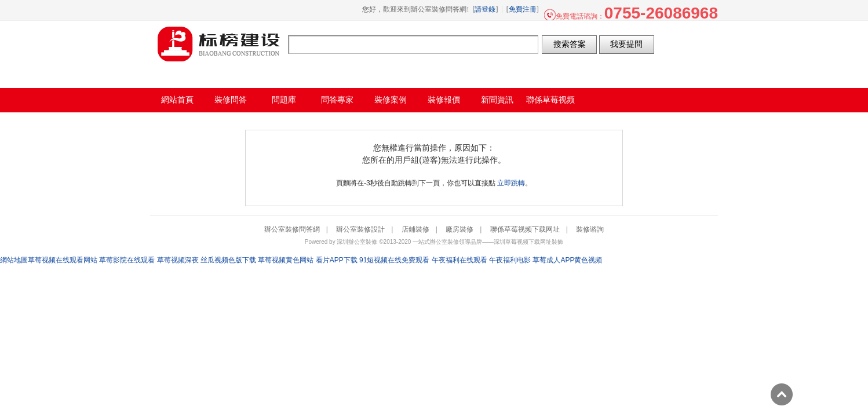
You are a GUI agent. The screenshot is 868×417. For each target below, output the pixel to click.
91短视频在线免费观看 (394, 260)
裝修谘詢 (590, 229)
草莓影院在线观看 (127, 260)
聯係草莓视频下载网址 (525, 229)
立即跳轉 (511, 183)
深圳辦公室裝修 (357, 242)
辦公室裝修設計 (360, 229)
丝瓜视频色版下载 (228, 260)
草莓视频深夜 (178, 260)
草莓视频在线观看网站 (63, 260)
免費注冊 (523, 9)
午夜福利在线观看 (459, 260)
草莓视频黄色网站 (286, 260)
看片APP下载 (337, 260)
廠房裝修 (459, 229)
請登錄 (485, 9)
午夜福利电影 (510, 260)
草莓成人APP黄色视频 (567, 260)
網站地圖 (14, 260)
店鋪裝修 (415, 229)
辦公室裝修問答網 (219, 44)
